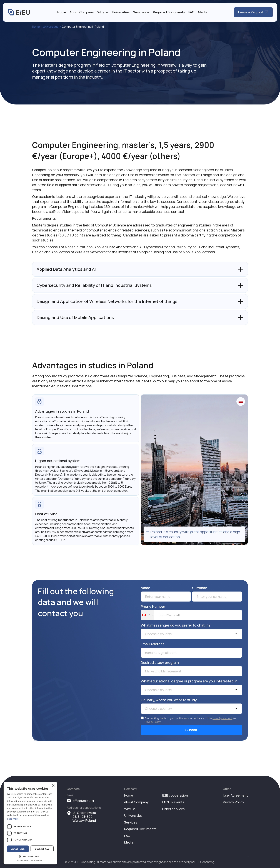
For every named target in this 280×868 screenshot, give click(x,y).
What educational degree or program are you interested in (189, 681)
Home (62, 12)
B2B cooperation (175, 795)
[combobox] (148, 615)
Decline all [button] (42, 849)
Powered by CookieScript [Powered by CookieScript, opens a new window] (30, 861)
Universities (121, 12)
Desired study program (160, 663)
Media (203, 12)
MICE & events (173, 802)
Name (145, 588)
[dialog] (30, 823)
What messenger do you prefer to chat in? (176, 625)
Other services (173, 809)
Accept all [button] (18, 849)
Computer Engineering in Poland (83, 27)
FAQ (191, 12)
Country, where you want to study (169, 700)
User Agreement (222, 718)
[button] (191, 634)
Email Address (153, 644)
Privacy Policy (153, 722)
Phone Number (153, 607)
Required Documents (169, 12)
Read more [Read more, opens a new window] (13, 819)
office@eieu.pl (83, 801)
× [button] (53, 786)
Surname (200, 588)
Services (139, 12)
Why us (103, 12)
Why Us (130, 809)
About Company (82, 12)
